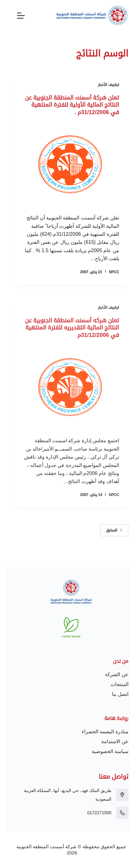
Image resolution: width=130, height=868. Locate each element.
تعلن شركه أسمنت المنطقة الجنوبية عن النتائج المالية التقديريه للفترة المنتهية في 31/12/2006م (66, 336)
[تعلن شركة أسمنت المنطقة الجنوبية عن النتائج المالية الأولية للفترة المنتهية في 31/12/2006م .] (65, 165)
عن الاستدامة (108, 741)
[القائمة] (15, 16)
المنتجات (113, 684)
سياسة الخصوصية (104, 751)
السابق (108, 530)
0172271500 (93, 813)
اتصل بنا (114, 694)
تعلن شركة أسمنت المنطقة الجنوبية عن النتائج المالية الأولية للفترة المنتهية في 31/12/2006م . (66, 105)
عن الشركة (110, 674)
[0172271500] (116, 813)
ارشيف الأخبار (102, 85)
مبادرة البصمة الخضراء (99, 732)
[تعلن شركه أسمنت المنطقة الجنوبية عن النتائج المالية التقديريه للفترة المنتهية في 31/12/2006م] (65, 396)
